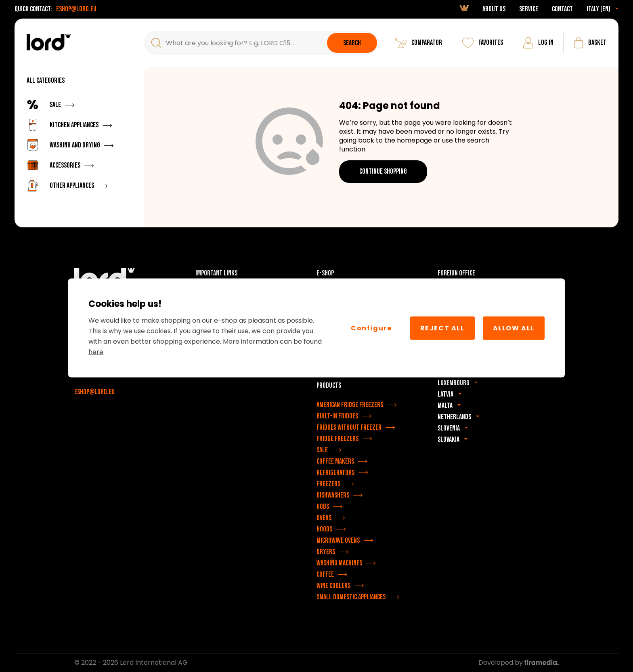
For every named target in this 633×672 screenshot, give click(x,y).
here (96, 352)
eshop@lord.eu (76, 9)
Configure (371, 328)
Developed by (519, 663)
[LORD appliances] (49, 42)
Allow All (514, 328)
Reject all (442, 328)
